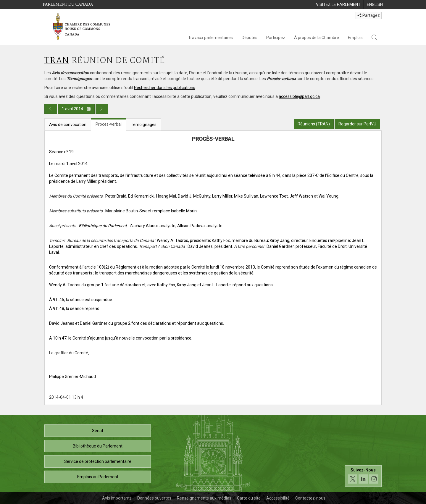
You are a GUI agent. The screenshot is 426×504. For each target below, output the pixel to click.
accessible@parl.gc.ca (299, 96)
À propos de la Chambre (317, 38)
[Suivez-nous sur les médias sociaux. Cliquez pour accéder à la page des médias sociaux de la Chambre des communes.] (363, 476)
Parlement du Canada (68, 4)
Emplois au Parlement (98, 477)
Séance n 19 (61, 152)
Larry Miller (222, 196)
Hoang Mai (166, 196)
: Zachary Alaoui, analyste (127, 226)
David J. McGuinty (194, 196)
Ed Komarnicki (141, 196)
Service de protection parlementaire (98, 461)
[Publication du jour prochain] (102, 109)
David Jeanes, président (210, 246)
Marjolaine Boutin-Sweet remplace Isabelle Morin (151, 211)
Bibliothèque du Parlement (98, 446)
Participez (276, 38)
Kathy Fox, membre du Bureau (240, 240)
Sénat (98, 431)
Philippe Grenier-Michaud (72, 377)
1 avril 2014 (76, 109)
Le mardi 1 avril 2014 (68, 164)
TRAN (57, 61)
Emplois (355, 38)
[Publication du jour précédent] (51, 109)
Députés (250, 38)
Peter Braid (116, 196)
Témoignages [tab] (144, 125)
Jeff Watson (301, 196)
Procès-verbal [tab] (109, 124)
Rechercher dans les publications (165, 88)
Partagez (369, 15)
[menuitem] (338, 4)
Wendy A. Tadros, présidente (183, 240)
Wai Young (329, 196)
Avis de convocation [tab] (68, 125)
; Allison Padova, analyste (199, 226)
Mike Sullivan (246, 196)
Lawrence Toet (274, 196)
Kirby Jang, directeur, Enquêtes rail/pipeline (310, 240)
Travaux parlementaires (210, 38)
